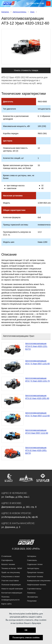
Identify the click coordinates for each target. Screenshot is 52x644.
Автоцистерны (20, 12)
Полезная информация (11, 585)
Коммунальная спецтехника (39, 581)
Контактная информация (12, 593)
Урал (32, 12)
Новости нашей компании (12, 589)
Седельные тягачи (35, 564)
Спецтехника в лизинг (11, 576)
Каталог (5, 12)
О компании (6, 556)
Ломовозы (31, 593)
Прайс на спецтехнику (11, 572)
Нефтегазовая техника (37, 585)
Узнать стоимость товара (26, 70)
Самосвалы (32, 560)
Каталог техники (8, 564)
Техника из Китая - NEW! (12, 568)
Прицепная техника (35, 572)
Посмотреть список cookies (26, 638)
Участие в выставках (10, 581)
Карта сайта (6, 604)
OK (26, 630)
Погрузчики (32, 601)
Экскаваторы (33, 597)
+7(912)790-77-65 (37, 3)
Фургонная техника (35, 576)
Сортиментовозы (34, 589)
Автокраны (32, 556)
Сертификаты (7, 560)
